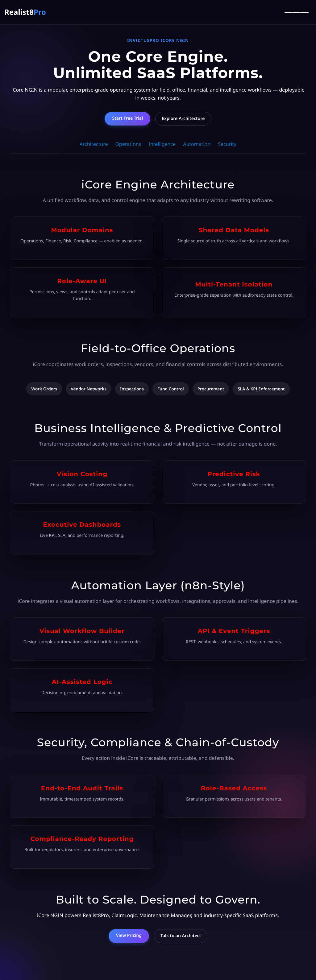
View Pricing (129, 935)
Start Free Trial (127, 118)
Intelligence (162, 144)
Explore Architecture (183, 119)
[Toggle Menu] (297, 12)
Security (227, 144)
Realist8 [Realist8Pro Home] (25, 12)
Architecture (94, 144)
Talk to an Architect (181, 936)
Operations (128, 144)
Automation (197, 144)
